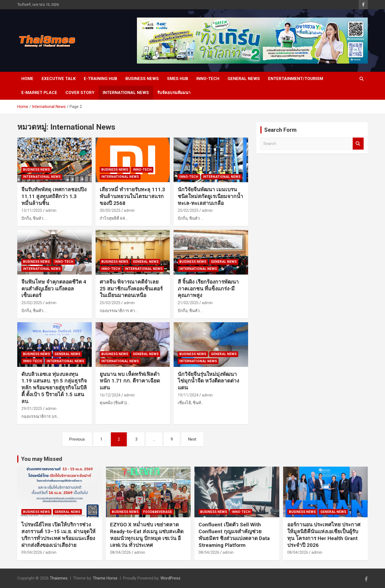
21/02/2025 (188, 303)
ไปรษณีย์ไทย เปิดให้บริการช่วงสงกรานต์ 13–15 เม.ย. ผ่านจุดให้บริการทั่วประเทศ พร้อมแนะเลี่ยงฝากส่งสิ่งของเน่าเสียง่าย (58, 535)
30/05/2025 (110, 210)
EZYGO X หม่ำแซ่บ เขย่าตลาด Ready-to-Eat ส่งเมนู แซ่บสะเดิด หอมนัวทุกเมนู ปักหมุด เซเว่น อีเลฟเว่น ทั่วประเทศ (147, 535)
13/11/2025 (32, 210)
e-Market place (39, 93)
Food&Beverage (158, 512)
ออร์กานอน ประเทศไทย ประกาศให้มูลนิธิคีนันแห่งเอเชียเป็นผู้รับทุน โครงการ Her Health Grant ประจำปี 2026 (324, 535)
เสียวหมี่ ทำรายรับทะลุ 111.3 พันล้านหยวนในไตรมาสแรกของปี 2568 (132, 196)
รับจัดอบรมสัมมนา (174, 93)
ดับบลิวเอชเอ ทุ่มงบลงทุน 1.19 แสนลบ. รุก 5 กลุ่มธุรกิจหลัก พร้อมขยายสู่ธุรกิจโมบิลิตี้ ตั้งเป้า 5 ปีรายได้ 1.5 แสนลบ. (54, 388)
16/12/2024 (110, 395)
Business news (142, 79)
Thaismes (59, 578)
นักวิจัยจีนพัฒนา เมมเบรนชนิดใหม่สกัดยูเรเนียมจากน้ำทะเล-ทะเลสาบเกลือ (210, 196)
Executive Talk (59, 79)
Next (192, 439)
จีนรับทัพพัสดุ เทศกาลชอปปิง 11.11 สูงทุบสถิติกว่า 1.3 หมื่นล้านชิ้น (54, 196)
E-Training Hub (100, 79)
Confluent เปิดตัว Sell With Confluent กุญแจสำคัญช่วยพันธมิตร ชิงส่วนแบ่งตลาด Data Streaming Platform (234, 535)
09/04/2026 (32, 552)
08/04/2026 (120, 552)
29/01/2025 (32, 409)
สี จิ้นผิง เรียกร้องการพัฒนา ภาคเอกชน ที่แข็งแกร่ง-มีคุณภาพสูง (208, 289)
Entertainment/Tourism (296, 79)
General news (244, 79)
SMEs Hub (178, 79)
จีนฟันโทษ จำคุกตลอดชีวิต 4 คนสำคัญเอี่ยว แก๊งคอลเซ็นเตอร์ (54, 289)
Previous (77, 439)
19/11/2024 (188, 395)
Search (358, 144)
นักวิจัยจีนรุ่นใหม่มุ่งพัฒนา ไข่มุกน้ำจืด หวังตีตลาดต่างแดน (208, 381)
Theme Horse (105, 578)
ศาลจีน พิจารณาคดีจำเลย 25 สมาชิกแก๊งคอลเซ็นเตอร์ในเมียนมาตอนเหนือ (131, 289)
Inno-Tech (208, 79)
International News (126, 93)
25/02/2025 (188, 210)
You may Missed (42, 459)
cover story (80, 93)
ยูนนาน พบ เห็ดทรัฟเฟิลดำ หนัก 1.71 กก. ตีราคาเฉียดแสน (130, 381)
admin (51, 210)
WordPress (170, 578)
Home (27, 79)
